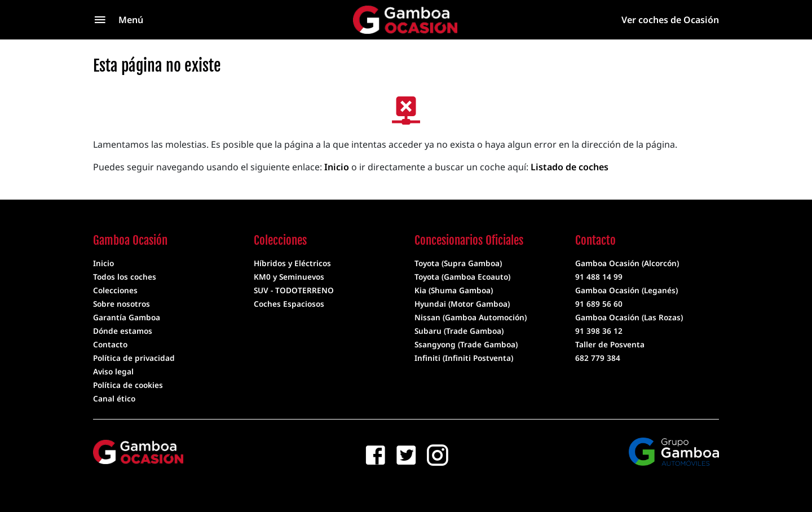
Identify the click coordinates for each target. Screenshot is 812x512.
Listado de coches (570, 167)
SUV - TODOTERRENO (294, 290)
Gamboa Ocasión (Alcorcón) (627, 263)
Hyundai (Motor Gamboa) (462, 304)
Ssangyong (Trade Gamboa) (466, 344)
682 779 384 (598, 358)
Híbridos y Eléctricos (292, 263)
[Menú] (141, 20)
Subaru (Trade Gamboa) (459, 331)
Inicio (337, 167)
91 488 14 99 (599, 277)
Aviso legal (113, 371)
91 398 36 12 (599, 331)
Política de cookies (128, 385)
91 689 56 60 (599, 304)
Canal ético (114, 398)
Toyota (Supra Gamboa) (458, 263)
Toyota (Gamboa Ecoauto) (462, 277)
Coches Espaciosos (289, 304)
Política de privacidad (134, 358)
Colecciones (115, 290)
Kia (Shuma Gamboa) (454, 290)
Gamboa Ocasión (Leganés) (626, 290)
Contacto (110, 344)
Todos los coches (125, 277)
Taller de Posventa (610, 344)
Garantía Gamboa (127, 317)
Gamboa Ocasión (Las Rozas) (629, 317)
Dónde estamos (123, 331)
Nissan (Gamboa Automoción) (471, 317)
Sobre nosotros (122, 304)
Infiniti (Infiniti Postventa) (464, 358)
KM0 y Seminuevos (289, 277)
